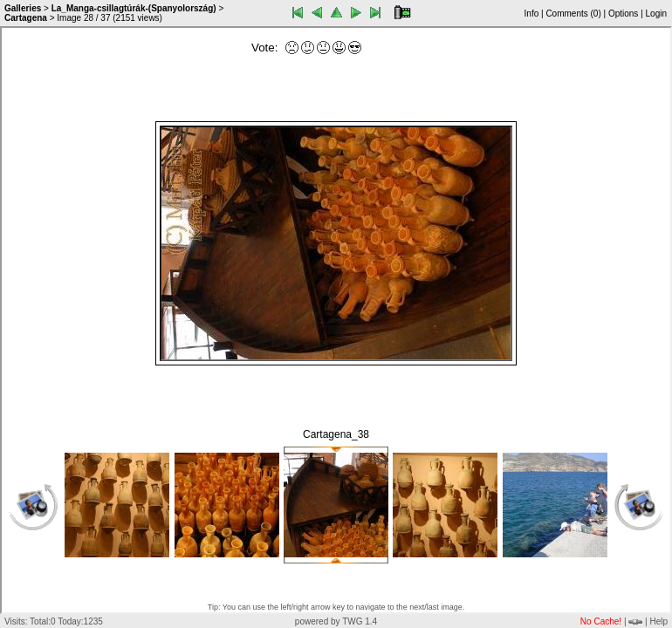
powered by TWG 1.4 (336, 621)
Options (623, 14)
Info (532, 14)
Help (658, 621)
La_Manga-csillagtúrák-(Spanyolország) (134, 8)
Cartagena (26, 18)
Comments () (573, 14)
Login (656, 14)
